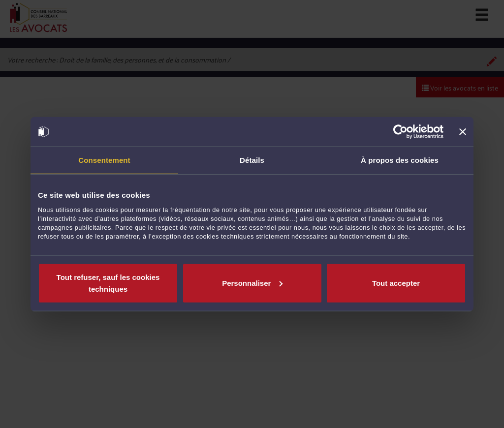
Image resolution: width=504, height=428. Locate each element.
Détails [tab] (252, 160)
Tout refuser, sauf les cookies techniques (108, 283)
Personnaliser (252, 283)
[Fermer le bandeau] (463, 132)
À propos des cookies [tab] (400, 160)
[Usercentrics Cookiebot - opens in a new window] (400, 132)
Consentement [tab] (104, 160)
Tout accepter (396, 283)
